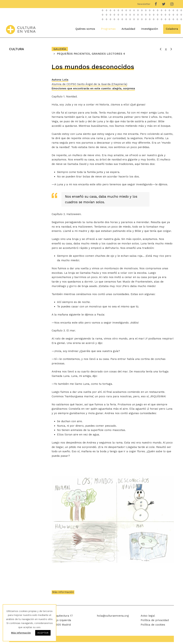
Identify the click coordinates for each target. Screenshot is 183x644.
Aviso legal (148, 618)
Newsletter (144, 4)
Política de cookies (153, 626)
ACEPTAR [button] (43, 633)
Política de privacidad (155, 622)
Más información (63, 594)
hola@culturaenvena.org (113, 618)
